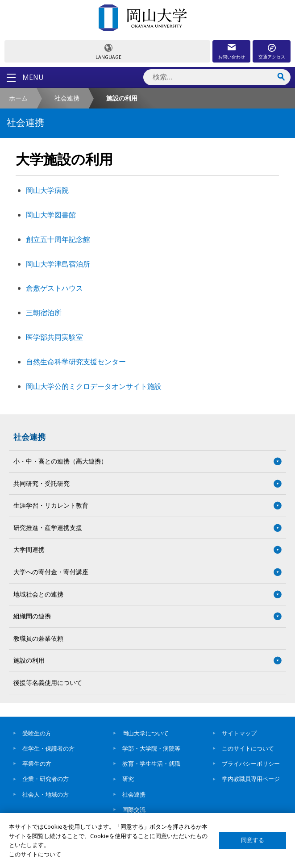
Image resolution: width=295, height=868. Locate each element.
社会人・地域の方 (46, 794)
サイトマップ (239, 733)
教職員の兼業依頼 (38, 638)
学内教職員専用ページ (251, 779)
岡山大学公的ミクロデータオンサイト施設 (94, 386)
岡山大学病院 (47, 190)
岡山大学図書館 (51, 215)
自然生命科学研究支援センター (76, 362)
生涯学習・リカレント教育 (51, 505)
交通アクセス (272, 57)
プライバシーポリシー (251, 764)
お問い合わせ (232, 57)
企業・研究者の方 (46, 779)
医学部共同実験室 (54, 337)
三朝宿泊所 (44, 313)
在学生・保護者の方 (48, 748)
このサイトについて (248, 748)
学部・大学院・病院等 (151, 748)
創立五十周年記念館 (58, 239)
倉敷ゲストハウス (54, 288)
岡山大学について (145, 733)
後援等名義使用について (48, 682)
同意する (253, 840)
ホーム (18, 98)
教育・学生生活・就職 (151, 764)
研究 (128, 779)
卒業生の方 (37, 764)
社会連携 (67, 98)
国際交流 (134, 810)
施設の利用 (29, 660)
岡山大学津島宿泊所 (58, 264)
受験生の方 (37, 733)
